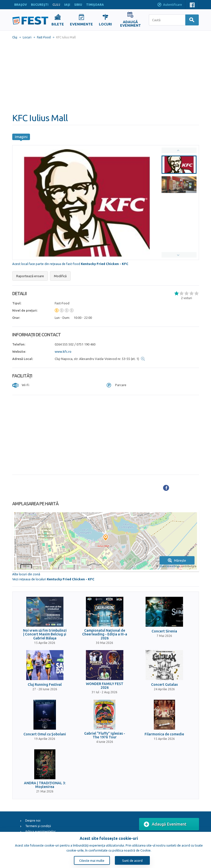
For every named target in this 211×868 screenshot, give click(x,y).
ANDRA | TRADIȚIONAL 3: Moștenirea (45, 785)
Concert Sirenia (164, 631)
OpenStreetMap (169, 566)
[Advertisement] (106, 76)
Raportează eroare (30, 276)
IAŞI (67, 5)
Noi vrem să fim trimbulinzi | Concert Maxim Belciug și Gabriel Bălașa (45, 634)
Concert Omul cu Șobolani (45, 734)
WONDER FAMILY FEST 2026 (105, 686)
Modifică (60, 276)
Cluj (15, 37)
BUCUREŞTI (40, 5)
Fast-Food (44, 37)
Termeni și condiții (38, 826)
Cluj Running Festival (45, 685)
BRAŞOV (21, 5)
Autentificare (170, 5)
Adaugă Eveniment (165, 824)
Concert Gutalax (164, 685)
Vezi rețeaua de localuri (53, 579)
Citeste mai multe (92, 861)
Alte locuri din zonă (26, 574)
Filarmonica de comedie (164, 734)
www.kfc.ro (63, 351)
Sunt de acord (132, 861)
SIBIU (78, 5)
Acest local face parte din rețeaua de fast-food (70, 264)
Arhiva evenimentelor (40, 831)
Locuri (27, 37)
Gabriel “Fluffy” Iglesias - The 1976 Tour (105, 735)
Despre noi (33, 821)
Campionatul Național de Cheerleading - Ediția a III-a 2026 (105, 634)
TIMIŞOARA (95, 5)
